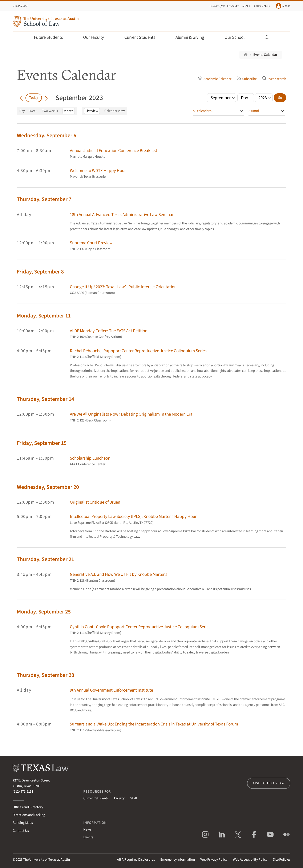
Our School (237, 37)
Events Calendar (265, 55)
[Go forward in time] (46, 98)
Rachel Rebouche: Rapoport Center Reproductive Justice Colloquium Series (138, 351)
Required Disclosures (136, 860)
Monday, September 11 (44, 316)
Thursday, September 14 (45, 399)
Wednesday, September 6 (47, 135)
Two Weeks (50, 111)
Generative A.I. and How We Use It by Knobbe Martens (119, 574)
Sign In (283, 6)
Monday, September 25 (44, 612)
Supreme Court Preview (91, 243)
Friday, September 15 (42, 443)
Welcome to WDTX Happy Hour (98, 171)
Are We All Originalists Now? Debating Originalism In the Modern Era (131, 414)
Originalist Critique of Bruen (95, 502)
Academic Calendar (215, 79)
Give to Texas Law (269, 783)
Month (69, 111)
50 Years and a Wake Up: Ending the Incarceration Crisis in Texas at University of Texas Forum (154, 724)
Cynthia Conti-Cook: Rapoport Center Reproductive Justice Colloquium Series (140, 627)
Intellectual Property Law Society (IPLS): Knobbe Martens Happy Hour (133, 517)
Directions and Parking (29, 815)
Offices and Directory (28, 807)
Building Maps (23, 823)
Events (88, 837)
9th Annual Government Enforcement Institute (111, 690)
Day (22, 111)
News (87, 829)
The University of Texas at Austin (47, 860)
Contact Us (21, 831)
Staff (247, 6)
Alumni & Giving (193, 37)
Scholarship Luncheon (90, 458)
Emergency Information (178, 860)
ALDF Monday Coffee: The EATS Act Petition (109, 331)
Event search (274, 79)
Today (34, 98)
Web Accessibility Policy (250, 860)
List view (92, 111)
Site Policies (282, 860)
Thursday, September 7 (44, 199)
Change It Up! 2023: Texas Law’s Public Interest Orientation (123, 287)
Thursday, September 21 (45, 559)
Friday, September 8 (40, 272)
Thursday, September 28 (45, 675)
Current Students (143, 37)
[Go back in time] (21, 98)
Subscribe (247, 79)
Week (33, 111)
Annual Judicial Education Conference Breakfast (114, 151)
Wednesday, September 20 (48, 487)
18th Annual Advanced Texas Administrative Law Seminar (122, 215)
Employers (262, 6)
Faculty (233, 6)
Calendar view (115, 111)
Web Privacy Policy (214, 860)
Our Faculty (96, 37)
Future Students (51, 37)
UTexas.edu (20, 6)
